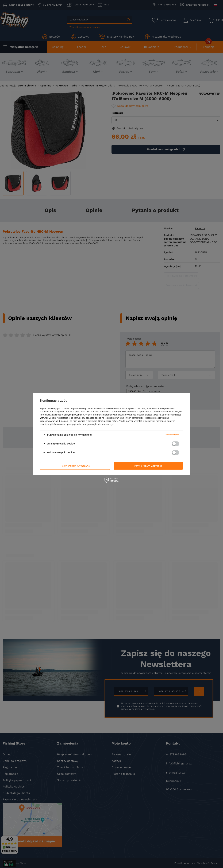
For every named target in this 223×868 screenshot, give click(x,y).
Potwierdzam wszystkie (148, 466)
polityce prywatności (74, 415)
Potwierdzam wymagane (75, 466)
